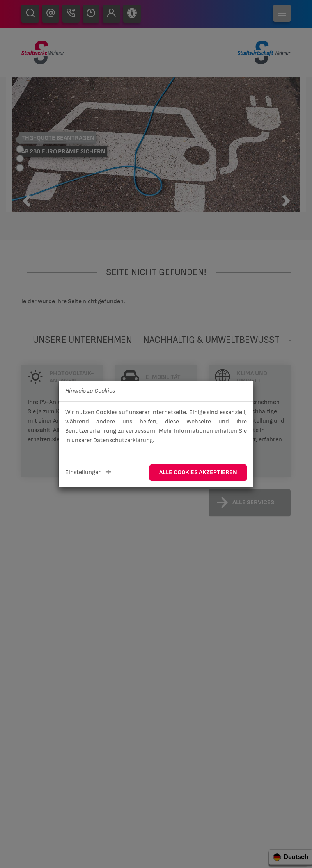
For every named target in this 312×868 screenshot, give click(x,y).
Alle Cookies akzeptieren (198, 472)
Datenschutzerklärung (123, 440)
